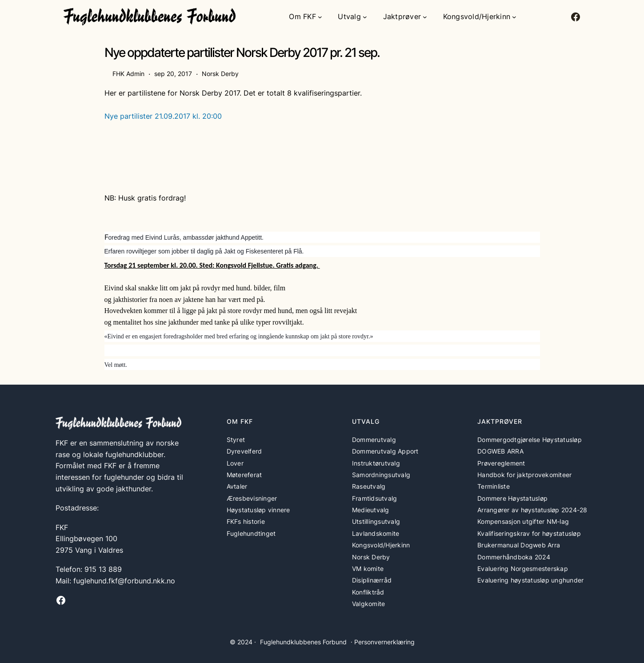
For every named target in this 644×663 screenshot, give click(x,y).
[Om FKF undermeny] (320, 17)
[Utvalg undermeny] (365, 17)
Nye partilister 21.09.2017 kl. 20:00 (163, 116)
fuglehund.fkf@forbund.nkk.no (124, 581)
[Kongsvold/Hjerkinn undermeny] (514, 17)
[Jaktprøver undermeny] (425, 17)
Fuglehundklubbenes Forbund (303, 642)
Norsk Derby (220, 74)
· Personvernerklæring (383, 642)
